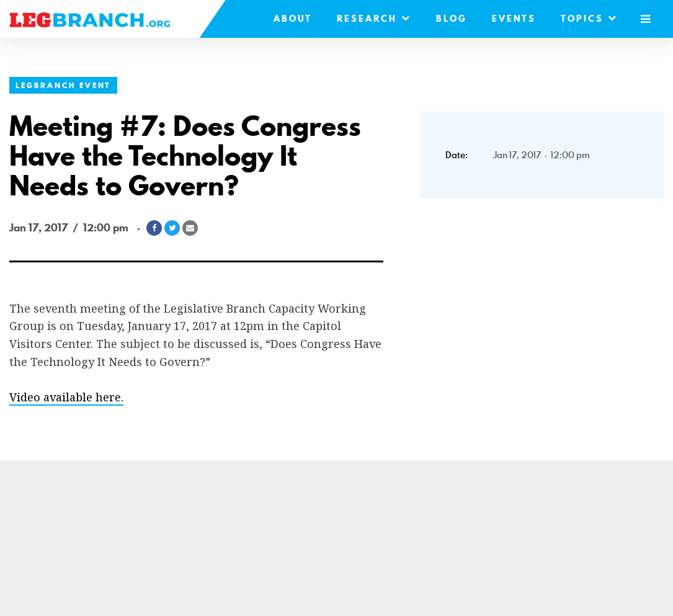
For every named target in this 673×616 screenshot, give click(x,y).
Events (514, 19)
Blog (452, 19)
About (293, 19)
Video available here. (66, 397)
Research (374, 19)
